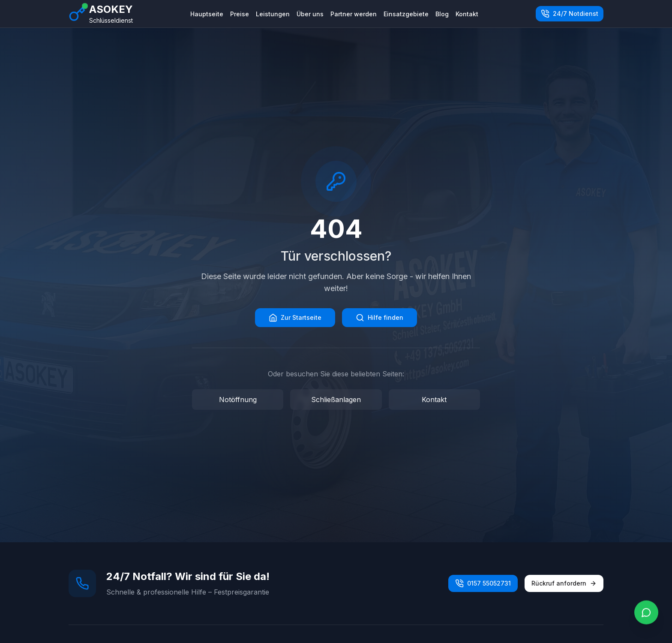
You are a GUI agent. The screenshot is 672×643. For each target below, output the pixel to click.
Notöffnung (238, 400)
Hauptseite (207, 14)
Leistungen (273, 14)
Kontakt (467, 14)
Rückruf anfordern (564, 583)
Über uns (310, 14)
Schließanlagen (336, 400)
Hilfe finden (379, 318)
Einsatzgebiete (406, 14)
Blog (442, 14)
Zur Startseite (295, 318)
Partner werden (354, 14)
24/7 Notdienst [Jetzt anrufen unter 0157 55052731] (570, 14)
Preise (240, 14)
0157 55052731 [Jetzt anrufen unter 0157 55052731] (483, 583)
